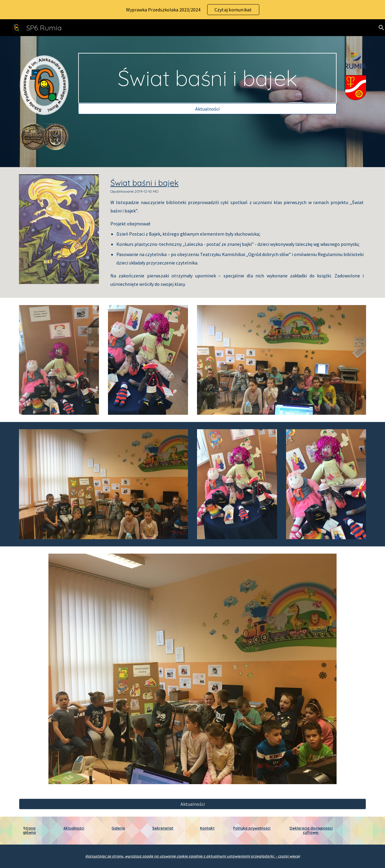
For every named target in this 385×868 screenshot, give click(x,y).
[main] (207, 78)
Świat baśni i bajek (145, 183)
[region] (192, 10)
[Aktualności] (207, 109)
